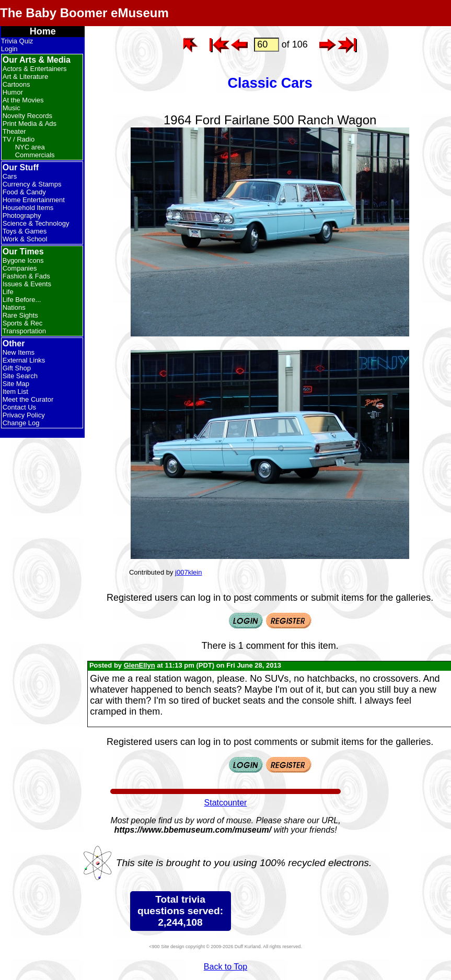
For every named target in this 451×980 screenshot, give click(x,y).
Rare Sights (20, 315)
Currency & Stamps (32, 184)
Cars (10, 176)
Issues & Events (27, 284)
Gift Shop (17, 368)
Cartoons (16, 84)
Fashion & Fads (26, 276)
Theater (14, 131)
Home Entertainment (34, 200)
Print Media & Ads (30, 124)
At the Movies (23, 100)
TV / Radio (19, 139)
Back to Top (225, 967)
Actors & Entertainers (35, 69)
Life (8, 292)
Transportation (24, 331)
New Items (19, 352)
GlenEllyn (140, 665)
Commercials (35, 155)
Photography (22, 215)
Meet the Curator (28, 399)
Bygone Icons (23, 260)
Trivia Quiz (17, 41)
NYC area (30, 147)
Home (43, 31)
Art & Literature (25, 77)
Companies (20, 268)
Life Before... (22, 300)
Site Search (20, 376)
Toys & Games (25, 231)
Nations (14, 307)
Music (11, 108)
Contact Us (19, 407)
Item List (15, 392)
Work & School (25, 239)
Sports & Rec (23, 323)
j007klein (188, 572)
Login (9, 49)
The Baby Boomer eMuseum (84, 13)
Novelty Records (27, 116)
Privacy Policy (24, 415)
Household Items (28, 208)
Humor (13, 92)
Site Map (16, 384)
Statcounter (226, 803)
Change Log (21, 423)
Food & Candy (24, 192)
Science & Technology (36, 223)
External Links (24, 360)
